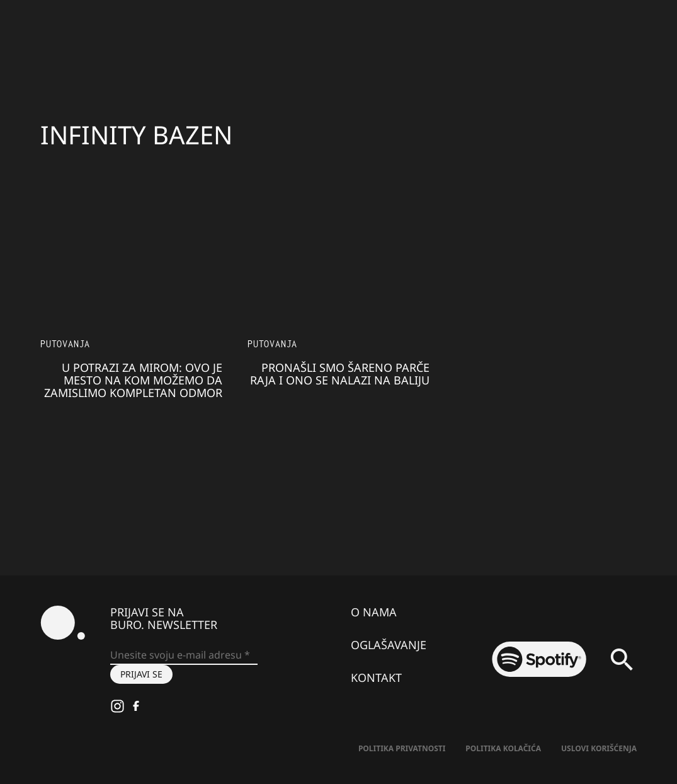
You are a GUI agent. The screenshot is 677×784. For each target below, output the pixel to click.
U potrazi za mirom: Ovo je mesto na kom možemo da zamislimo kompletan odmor (133, 380)
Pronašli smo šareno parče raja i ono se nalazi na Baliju (340, 374)
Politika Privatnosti (402, 748)
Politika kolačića (503, 748)
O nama (374, 612)
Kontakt (376, 677)
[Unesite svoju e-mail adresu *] (184, 655)
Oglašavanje (389, 645)
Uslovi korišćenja (599, 748)
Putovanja (65, 344)
